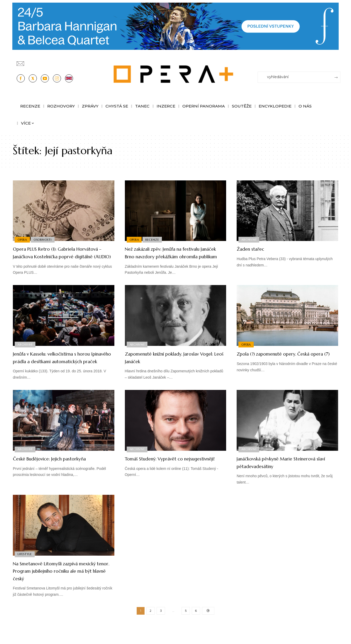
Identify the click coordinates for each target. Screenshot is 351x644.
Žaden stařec (254, 249)
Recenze (154, 239)
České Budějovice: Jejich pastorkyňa (60, 473)
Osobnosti (44, 239)
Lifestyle (25, 568)
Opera (23, 239)
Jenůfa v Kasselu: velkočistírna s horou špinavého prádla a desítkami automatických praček (63, 369)
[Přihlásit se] (338, 61)
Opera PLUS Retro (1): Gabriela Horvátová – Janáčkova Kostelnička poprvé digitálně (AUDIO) (60, 256)
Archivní (249, 239)
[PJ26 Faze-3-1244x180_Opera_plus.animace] (175, 26)
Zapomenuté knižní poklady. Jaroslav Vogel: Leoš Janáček (174, 365)
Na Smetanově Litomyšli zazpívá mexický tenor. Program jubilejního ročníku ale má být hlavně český (60, 586)
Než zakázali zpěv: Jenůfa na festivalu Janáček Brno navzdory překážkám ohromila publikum (174, 256)
